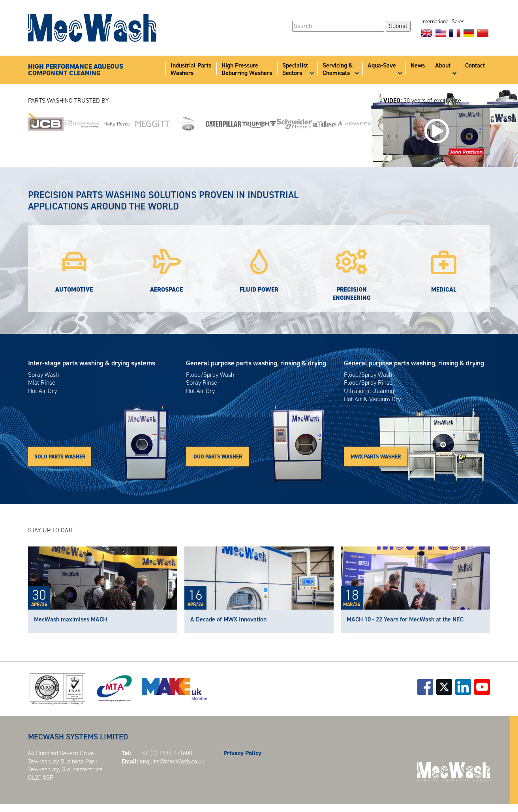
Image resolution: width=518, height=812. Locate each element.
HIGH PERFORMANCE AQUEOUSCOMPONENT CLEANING (76, 70)
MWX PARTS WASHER (376, 457)
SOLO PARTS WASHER (60, 457)
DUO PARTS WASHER (218, 457)
